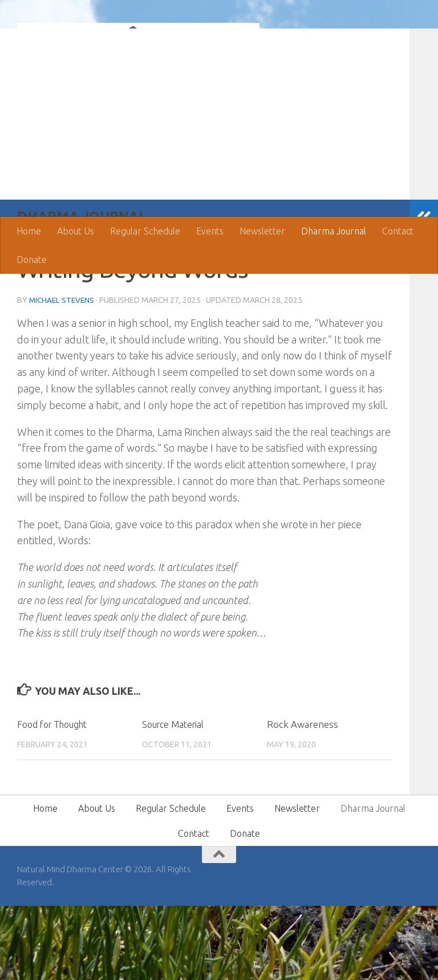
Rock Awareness (303, 798)
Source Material (176, 798)
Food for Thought (56, 798)
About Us (76, 231)
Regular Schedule (145, 231)
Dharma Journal (334, 231)
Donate (32, 260)
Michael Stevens (63, 374)
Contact (398, 231)
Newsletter (262, 231)
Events (210, 231)
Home (29, 231)
